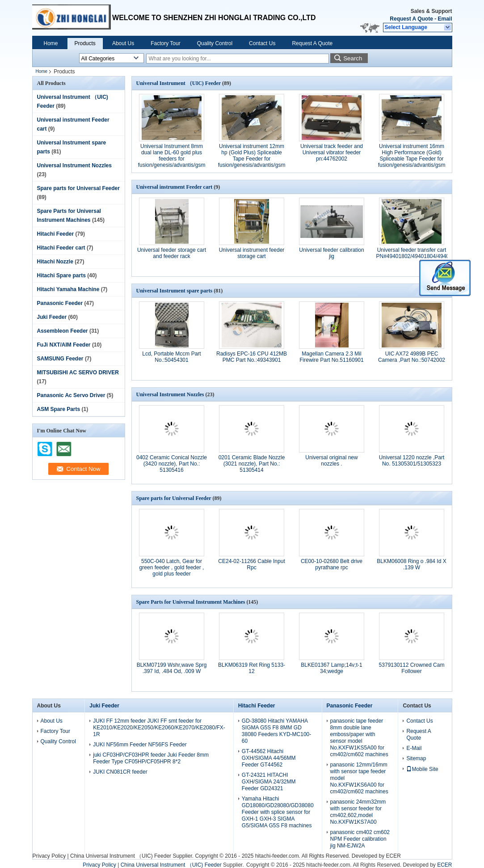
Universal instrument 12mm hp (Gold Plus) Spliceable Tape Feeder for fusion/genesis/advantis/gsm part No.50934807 (252, 159)
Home (51, 43)
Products (85, 43)
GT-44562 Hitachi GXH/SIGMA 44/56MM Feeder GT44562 (269, 758)
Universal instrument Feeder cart (175, 187)
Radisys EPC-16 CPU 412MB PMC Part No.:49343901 (252, 357)
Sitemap (416, 758)
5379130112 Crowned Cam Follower (412, 668)
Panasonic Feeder (60, 303)
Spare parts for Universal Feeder (78, 188)
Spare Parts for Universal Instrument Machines (191, 602)
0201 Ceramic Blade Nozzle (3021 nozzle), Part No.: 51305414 (252, 464)
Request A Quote (411, 19)
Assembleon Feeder (63, 331)
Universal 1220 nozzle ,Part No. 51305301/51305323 (412, 461)
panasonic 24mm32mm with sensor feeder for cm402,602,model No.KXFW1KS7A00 (358, 812)
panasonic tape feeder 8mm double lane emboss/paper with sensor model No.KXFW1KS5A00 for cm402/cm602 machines (359, 738)
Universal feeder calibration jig (331, 253)
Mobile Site (422, 769)
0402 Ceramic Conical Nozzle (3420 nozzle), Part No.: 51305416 (172, 464)
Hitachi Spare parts (61, 275)
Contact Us (262, 43)
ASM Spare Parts (59, 409)
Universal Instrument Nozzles (74, 165)
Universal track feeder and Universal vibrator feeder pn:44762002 (332, 152)
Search (353, 58)
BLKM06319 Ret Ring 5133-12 (252, 668)
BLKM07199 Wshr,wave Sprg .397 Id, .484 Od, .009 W (172, 668)
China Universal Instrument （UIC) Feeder (121, 856)
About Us (123, 43)
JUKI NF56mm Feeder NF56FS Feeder (140, 745)
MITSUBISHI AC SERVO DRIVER (78, 373)
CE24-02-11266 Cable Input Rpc (251, 564)
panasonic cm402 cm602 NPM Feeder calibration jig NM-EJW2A (360, 839)
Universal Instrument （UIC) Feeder (179, 83)
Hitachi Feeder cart (61, 248)
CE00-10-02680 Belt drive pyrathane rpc (332, 564)
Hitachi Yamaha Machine (68, 289)
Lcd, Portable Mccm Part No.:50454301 (171, 357)
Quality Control (215, 43)
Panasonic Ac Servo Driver (71, 395)
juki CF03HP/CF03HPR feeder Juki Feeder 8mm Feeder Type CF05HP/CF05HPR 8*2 (151, 758)
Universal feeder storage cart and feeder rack (172, 253)
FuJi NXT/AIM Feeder (64, 345)
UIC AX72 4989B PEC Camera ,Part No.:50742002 (412, 357)
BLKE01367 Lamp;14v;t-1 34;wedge (331, 668)
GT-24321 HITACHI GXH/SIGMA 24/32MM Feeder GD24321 (269, 782)
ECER (394, 856)
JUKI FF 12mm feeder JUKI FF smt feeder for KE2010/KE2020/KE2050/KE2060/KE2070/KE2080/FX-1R (159, 728)
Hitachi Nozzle (55, 262)
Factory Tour (165, 43)
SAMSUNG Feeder (60, 359)
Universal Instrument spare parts (175, 291)
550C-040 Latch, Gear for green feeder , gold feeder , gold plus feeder (172, 567)
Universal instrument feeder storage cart (252, 253)
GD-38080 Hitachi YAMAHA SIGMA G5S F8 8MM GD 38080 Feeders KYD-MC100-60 (276, 731)
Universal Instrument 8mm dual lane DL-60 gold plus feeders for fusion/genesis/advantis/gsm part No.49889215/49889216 (172, 159)
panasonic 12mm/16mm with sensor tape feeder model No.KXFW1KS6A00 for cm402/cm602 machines (359, 778)
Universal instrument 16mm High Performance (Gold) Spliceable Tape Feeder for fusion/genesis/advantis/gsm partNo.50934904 (412, 159)
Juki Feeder (52, 317)
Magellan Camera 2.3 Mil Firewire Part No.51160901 (331, 357)
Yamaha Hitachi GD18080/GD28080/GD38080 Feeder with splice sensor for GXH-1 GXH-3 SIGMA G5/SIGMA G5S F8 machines (278, 812)
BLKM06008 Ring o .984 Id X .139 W (411, 564)
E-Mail (414, 748)
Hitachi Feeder (56, 234)
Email (445, 19)
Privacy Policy (49, 856)
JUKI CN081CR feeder (120, 772)
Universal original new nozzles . (331, 461)
